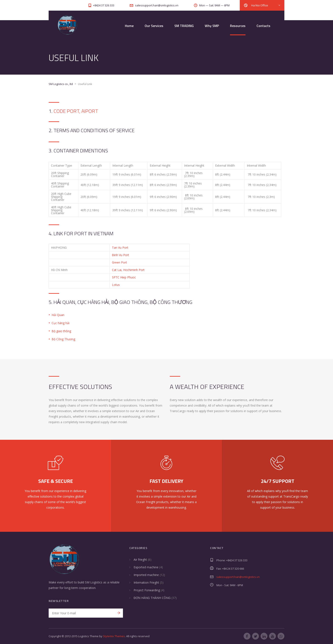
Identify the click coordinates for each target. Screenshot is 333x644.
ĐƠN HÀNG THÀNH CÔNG (152, 598)
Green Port (119, 262)
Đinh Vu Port (121, 255)
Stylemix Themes (114, 636)
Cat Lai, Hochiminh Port (128, 270)
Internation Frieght (146, 582)
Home (129, 26)
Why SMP (212, 26)
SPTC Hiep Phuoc (124, 277)
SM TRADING (184, 26)
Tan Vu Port (120, 248)
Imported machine (146, 575)
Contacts (263, 26)
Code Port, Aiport (76, 111)
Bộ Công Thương (63, 339)
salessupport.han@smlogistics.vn (238, 577)
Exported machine (146, 567)
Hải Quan (58, 315)
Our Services (154, 26)
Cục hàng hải (61, 323)
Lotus (116, 285)
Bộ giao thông (61, 331)
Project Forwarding (147, 590)
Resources (238, 26)
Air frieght (140, 560)
